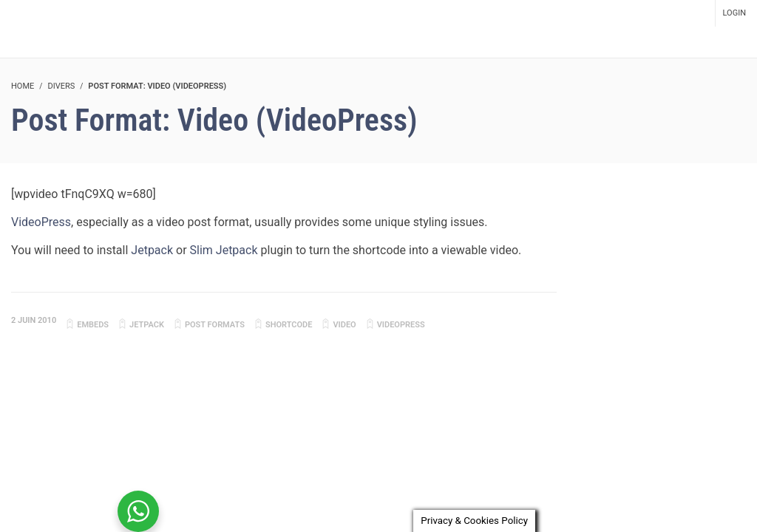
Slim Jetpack (224, 250)
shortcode (289, 325)
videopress (401, 325)
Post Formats (215, 325)
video (344, 325)
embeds (93, 325)
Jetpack (152, 250)
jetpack (147, 325)
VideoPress (41, 222)
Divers (61, 86)
